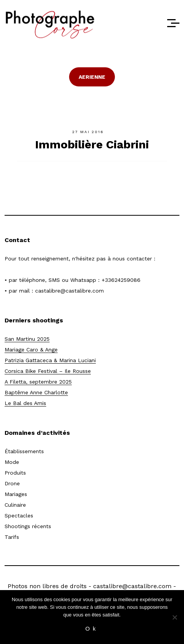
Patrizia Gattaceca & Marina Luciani (50, 360)
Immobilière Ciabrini (92, 144)
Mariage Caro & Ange (31, 350)
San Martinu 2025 (27, 339)
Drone (12, 483)
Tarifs (12, 537)
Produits (15, 473)
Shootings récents (28, 526)
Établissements (24, 451)
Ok (92, 629)
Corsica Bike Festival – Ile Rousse (48, 371)
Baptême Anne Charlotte (36, 392)
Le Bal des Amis (25, 403)
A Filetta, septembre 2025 (38, 382)
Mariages (16, 494)
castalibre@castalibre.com (69, 291)
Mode (12, 462)
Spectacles (19, 516)
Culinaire (15, 505)
